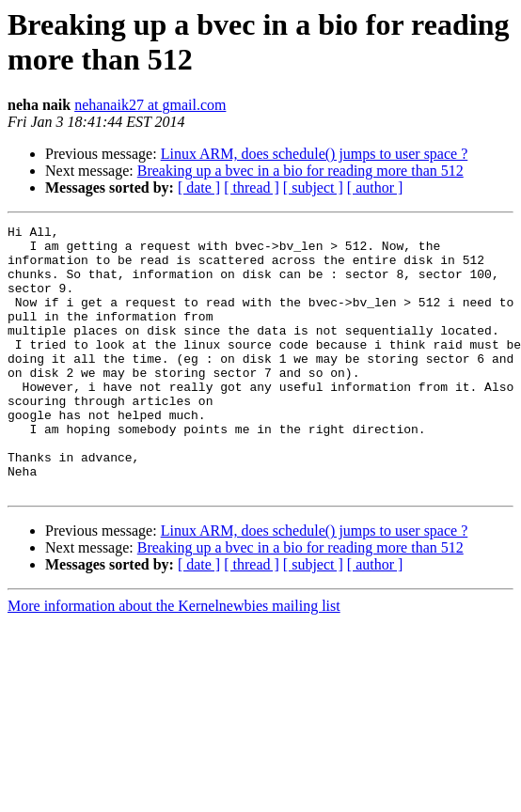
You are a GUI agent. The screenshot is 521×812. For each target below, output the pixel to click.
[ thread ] (252, 187)
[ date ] (199, 187)
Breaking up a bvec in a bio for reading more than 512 (300, 171)
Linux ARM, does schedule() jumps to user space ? (315, 154)
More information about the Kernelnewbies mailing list (174, 659)
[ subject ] (313, 187)
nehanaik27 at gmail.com (150, 105)
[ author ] (375, 187)
